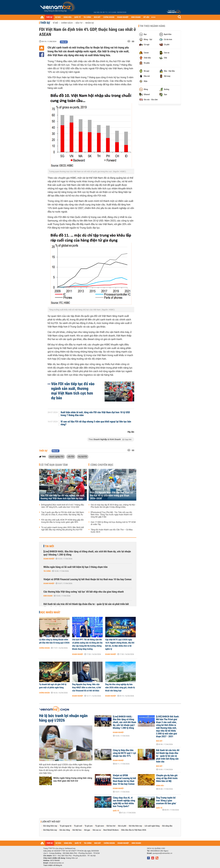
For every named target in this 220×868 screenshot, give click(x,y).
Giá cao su (97, 830)
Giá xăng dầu (167, 826)
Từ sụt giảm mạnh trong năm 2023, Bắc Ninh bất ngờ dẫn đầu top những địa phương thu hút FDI (63, 529)
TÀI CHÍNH (87, 17)
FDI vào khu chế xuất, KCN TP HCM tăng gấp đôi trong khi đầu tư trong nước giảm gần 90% (62, 521)
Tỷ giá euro (100, 826)
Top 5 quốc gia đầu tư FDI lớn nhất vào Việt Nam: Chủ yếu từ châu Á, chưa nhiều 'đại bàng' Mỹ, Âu (63, 514)
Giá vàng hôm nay (50, 826)
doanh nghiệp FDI (56, 457)
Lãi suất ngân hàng (152, 826)
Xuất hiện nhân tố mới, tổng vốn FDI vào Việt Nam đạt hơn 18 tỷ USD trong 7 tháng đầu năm (95, 414)
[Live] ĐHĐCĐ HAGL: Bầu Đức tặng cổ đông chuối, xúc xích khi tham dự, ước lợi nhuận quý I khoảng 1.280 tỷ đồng (87, 553)
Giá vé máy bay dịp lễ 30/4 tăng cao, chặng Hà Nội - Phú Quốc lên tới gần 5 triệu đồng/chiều (113, 506)
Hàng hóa (160, 786)
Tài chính (47, 571)
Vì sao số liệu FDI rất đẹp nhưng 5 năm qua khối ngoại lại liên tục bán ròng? (96, 423)
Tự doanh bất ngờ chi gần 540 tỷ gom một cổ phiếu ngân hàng (53, 686)
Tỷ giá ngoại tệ (66, 826)
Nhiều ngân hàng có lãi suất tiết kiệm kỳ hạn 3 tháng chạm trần (76, 567)
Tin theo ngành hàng (152, 26)
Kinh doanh (48, 596)
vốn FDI (71, 457)
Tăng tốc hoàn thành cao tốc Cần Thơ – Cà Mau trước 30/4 (112, 531)
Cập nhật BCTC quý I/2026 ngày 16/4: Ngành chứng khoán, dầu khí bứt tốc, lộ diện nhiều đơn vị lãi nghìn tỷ (120, 644)
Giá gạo (87, 830)
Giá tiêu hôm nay (135, 826)
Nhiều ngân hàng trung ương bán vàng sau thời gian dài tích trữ (73, 779)
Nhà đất (159, 741)
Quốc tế (116, 811)
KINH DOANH (136, 17)
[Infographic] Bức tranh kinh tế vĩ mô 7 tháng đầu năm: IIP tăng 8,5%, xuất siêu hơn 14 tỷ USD (63, 506)
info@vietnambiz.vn (56, 863)
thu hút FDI (83, 457)
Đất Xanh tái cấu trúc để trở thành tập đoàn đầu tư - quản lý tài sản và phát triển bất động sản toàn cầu (86, 606)
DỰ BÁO (58, 17)
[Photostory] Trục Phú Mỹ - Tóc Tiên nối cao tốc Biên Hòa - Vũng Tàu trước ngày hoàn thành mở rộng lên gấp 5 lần (111, 515)
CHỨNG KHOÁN (109, 17)
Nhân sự (90, 23)
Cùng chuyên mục (102, 465)
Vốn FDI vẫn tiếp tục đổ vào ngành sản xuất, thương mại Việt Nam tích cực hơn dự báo (73, 391)
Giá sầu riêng (65, 830)
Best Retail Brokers (111, 830)
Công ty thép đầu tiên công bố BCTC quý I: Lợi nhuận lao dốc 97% (124, 753)
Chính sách (67, 23)
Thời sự (45, 23)
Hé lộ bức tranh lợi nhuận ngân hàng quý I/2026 (63, 718)
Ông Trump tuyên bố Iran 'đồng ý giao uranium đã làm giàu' (166, 801)
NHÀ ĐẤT (97, 17)
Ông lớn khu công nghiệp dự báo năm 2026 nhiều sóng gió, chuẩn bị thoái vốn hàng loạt (120, 687)
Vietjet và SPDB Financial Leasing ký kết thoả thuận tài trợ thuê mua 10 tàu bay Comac (88, 579)
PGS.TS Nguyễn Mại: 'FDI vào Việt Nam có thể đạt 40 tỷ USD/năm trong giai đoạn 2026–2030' (111, 496)
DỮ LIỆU (146, 17)
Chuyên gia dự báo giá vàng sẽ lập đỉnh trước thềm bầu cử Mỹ (167, 778)
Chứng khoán (44, 648)
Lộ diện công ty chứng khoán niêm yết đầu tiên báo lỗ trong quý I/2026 (54, 641)
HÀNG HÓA (68, 17)
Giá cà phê (122, 826)
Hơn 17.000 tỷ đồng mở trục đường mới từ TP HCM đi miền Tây (113, 523)
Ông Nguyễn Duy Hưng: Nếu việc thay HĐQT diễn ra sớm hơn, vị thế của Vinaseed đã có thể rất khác (87, 687)
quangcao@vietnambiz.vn (162, 853)
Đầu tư (79, 23)
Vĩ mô (55, 23)
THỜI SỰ (49, 17)
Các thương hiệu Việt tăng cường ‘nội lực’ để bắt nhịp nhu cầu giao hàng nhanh (84, 592)
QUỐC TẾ (78, 17)
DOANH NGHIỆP (123, 17)
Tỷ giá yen (89, 826)
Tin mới (49, 546)
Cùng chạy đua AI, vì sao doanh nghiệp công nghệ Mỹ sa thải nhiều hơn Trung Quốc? (124, 802)
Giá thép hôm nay (50, 830)
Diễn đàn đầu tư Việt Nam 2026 (134, 830)
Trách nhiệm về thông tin (53, 865)
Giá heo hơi (111, 826)
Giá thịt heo (77, 830)
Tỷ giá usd (78, 826)
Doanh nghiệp (49, 559)
